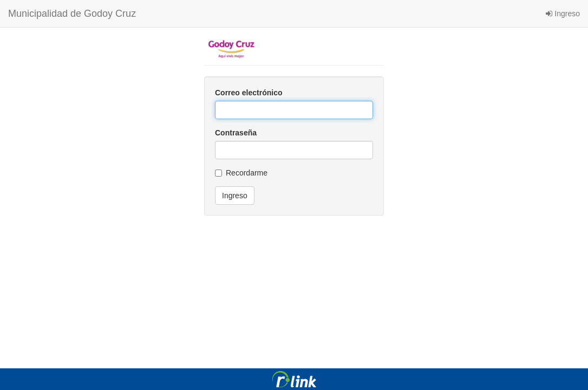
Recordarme (241, 173)
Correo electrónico (249, 93)
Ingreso (563, 14)
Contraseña (236, 133)
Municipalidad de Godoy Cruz (72, 14)
